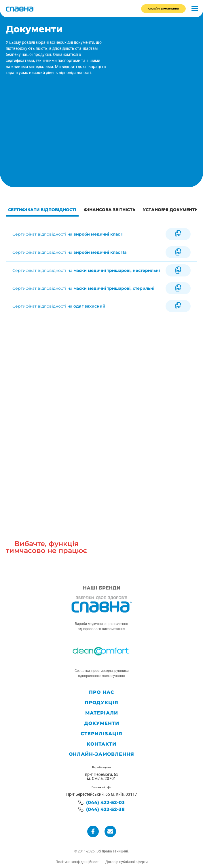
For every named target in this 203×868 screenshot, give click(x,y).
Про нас (102, 692)
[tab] (42, 211)
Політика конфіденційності (78, 862)
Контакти (102, 744)
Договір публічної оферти (127, 862)
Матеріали (102, 713)
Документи (102, 723)
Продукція (102, 703)
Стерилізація (102, 734)
